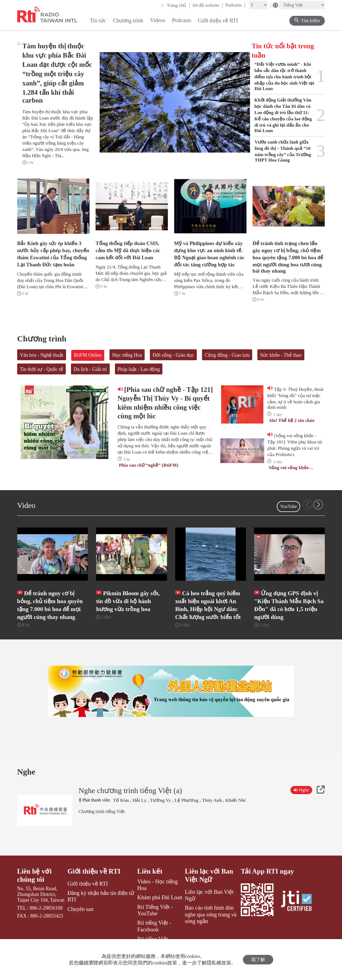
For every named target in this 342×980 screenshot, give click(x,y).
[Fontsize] (258, 5)
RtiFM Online (88, 355)
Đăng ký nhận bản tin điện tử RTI (101, 896)
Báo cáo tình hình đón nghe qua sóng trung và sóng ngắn (211, 914)
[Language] (302, 5)
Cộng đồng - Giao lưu (227, 355)
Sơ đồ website (208, 5)
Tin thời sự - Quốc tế (41, 369)
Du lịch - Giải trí (90, 369)
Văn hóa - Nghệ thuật (42, 355)
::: (162, 5)
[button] (318, 505)
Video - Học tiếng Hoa (157, 885)
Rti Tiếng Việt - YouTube (155, 910)
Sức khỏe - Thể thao (281, 355)
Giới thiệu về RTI (94, 871)
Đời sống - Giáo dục (173, 355)
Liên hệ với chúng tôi (34, 875)
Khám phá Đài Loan (160, 897)
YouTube (289, 506)
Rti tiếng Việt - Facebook (154, 926)
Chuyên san (80, 909)
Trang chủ (178, 5)
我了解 (258, 960)
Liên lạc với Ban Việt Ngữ (209, 875)
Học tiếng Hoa (127, 355)
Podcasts (235, 5)
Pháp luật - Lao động (139, 369)
